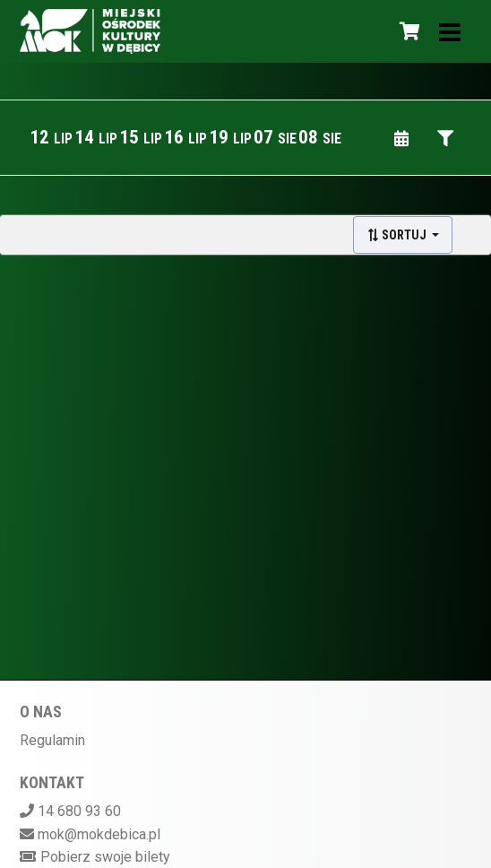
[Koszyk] (407, 31)
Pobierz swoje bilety (105, 857)
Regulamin (52, 740)
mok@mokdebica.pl (99, 834)
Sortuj (398, 235)
